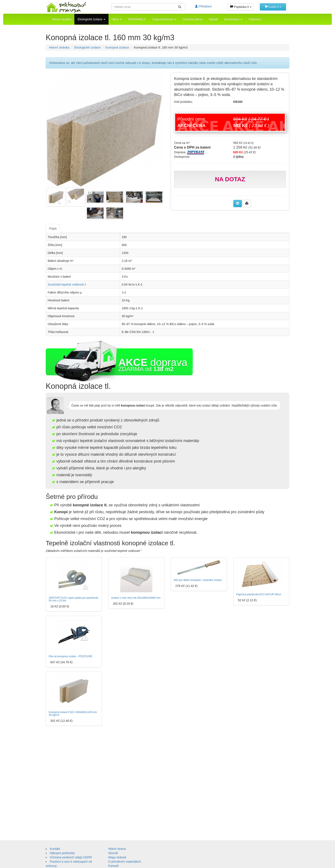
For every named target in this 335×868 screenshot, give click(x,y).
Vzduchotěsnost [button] (164, 19)
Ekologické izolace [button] (91, 19)
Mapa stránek (117, 857)
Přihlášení (203, 6)
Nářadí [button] (213, 19)
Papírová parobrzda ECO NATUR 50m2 (259, 594)
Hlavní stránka (62, 19)
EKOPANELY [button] (137, 19)
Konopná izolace (117, 47)
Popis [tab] (53, 228)
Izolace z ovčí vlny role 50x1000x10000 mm (136, 598)
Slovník (113, 853)
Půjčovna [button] (255, 19)
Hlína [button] (117, 19)
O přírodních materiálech (125, 862)
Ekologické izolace (87, 47)
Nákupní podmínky (62, 853)
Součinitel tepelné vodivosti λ (67, 284)
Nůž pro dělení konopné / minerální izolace (198, 580)
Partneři (114, 866)
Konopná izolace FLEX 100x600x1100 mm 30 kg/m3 (73, 714)
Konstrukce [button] (233, 19)
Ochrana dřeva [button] (193, 19)
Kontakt (55, 849)
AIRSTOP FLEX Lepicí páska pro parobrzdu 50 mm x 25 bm (73, 599)
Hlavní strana (117, 849)
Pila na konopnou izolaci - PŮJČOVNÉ (71, 656)
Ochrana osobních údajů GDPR (71, 857)
